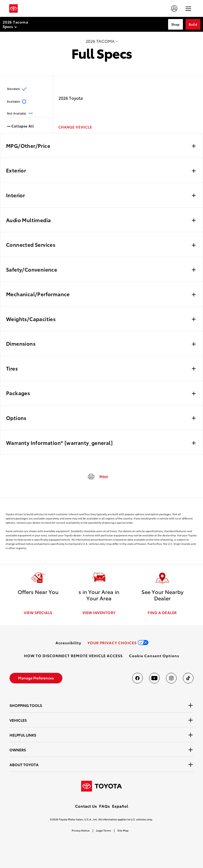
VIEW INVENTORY (99, 613)
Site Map (123, 830)
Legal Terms (103, 830)
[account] (174, 8)
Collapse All (20, 126)
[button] (154, 656)
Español (120, 806)
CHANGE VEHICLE (75, 127)
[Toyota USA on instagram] (171, 678)
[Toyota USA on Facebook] (137, 678)
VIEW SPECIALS (38, 613)
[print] (97, 476)
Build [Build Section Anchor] (193, 24)
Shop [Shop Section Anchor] (176, 24)
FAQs (105, 806)
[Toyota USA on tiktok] (188, 678)
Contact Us (86, 806)
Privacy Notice (81, 830)
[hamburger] (188, 8)
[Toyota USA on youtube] (154, 678)
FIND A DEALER (162, 613)
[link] (68, 643)
